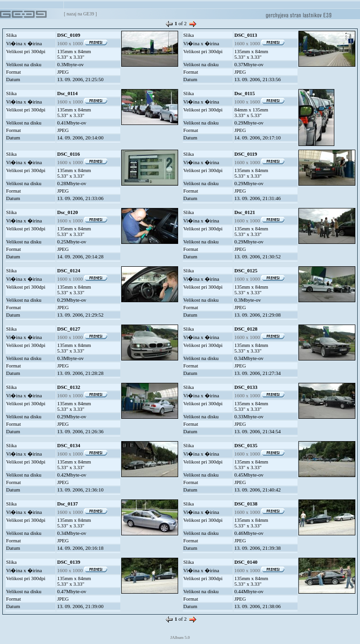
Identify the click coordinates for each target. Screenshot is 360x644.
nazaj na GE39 (80, 14)
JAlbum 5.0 (180, 637)
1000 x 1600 (259, 102)
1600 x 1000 (82, 43)
